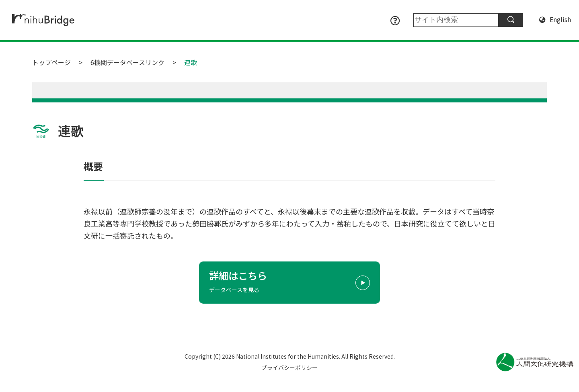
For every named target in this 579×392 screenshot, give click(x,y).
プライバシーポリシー (289, 367)
